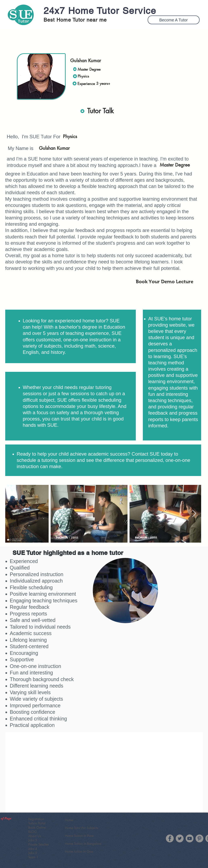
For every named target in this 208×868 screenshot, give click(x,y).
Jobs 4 (33, 849)
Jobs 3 (33, 840)
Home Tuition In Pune (79, 836)
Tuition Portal (37, 823)
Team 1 (33, 857)
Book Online (37, 828)
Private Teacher (39, 844)
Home (69, 820)
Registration (36, 819)
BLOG (32, 832)
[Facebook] (170, 838)
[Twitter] (180, 838)
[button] (174, 20)
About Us (35, 836)
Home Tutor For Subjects (82, 828)
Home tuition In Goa (79, 852)
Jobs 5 (33, 853)
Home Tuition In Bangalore (83, 844)
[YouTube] (190, 838)
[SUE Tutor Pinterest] (199, 838)
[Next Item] (194, 514)
